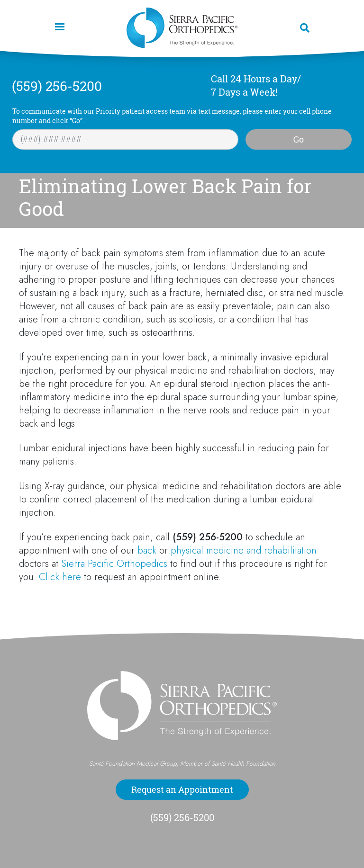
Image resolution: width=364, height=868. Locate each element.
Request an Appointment (182, 789)
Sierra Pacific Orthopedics (114, 564)
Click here (60, 577)
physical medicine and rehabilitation (244, 550)
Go (299, 139)
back (147, 550)
